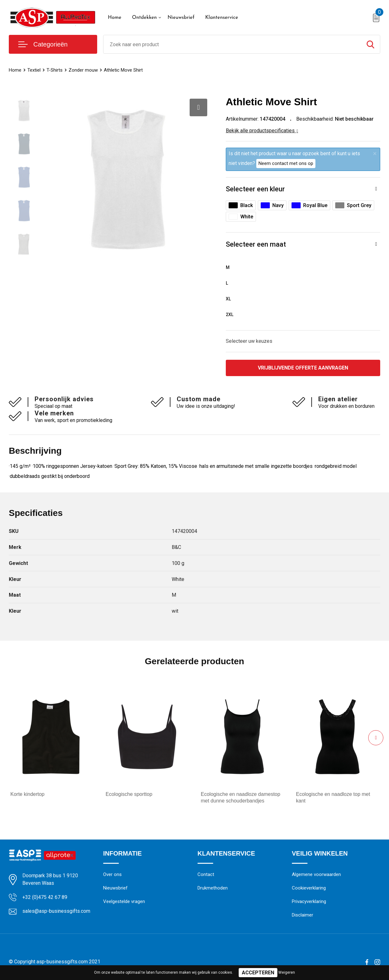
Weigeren (287, 972)
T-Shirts (55, 70)
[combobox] (232, 44)
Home (115, 18)
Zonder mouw (83, 70)
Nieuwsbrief (181, 18)
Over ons (112, 874)
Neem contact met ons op (286, 163)
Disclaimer (303, 915)
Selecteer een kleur (255, 189)
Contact (206, 874)
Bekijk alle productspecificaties (262, 131)
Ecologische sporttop (129, 794)
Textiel (34, 70)
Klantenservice (222, 18)
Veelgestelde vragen (124, 901)
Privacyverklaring (309, 901)
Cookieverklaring (309, 888)
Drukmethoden (213, 888)
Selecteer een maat (256, 244)
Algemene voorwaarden (316, 874)
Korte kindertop (28, 794)
